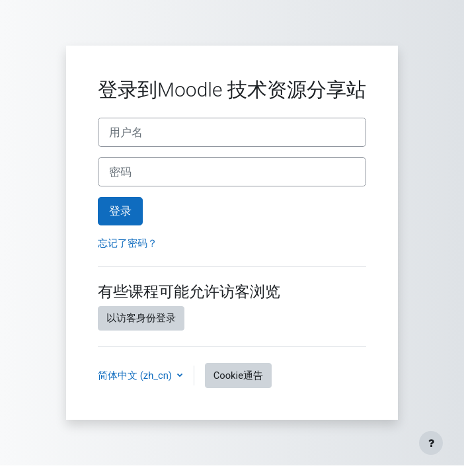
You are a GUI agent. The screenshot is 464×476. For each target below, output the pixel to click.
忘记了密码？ (128, 243)
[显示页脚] (431, 443)
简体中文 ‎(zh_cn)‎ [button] (136, 376)
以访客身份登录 (141, 318)
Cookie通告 (238, 376)
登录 (120, 211)
